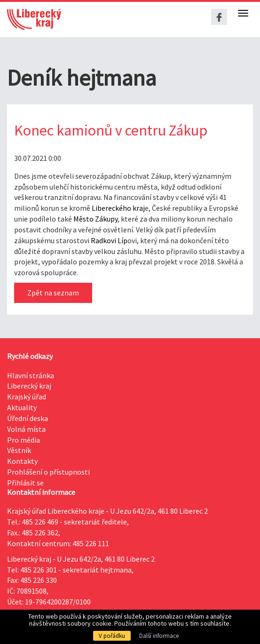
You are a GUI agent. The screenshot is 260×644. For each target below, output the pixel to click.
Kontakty (22, 461)
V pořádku (112, 636)
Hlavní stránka (31, 375)
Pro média (24, 440)
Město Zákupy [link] (95, 219)
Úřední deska (28, 418)
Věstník (19, 450)
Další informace (159, 636)
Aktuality (22, 407)
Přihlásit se (25, 483)
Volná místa (26, 429)
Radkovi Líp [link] (109, 240)
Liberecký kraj (29, 386)
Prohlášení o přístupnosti (48, 472)
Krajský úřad (27, 397)
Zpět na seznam (53, 293)
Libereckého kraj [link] (118, 208)
